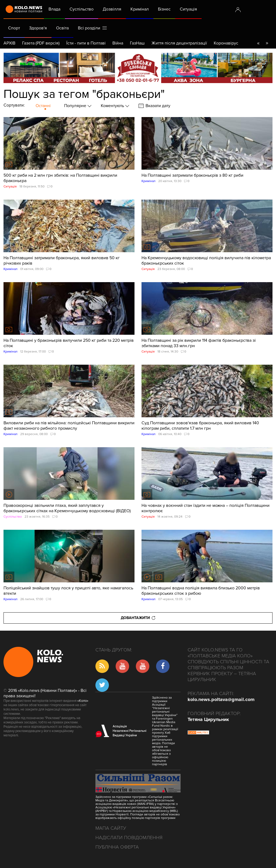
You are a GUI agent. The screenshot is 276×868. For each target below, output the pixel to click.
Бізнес (164, 9)
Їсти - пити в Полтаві (86, 43)
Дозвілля (112, 9)
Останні (43, 106)
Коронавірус (226, 43)
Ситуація (188, 9)
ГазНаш (137, 43)
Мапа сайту (111, 828)
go (267, 43)
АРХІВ (9, 43)
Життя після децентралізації (179, 43)
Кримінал (140, 9)
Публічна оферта (117, 847)
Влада (54, 9)
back (258, 43)
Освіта (62, 28)
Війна (118, 43)
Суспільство (82, 9)
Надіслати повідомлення (129, 838)
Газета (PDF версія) (41, 43)
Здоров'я (38, 28)
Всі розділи (92, 28)
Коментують (113, 106)
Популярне (76, 106)
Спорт (14, 28)
